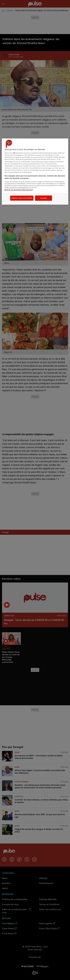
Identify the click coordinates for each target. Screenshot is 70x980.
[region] (35, 172)
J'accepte (43, 198)
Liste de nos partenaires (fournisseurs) (18, 190)
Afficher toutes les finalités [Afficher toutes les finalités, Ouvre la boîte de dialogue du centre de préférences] (22, 198)
